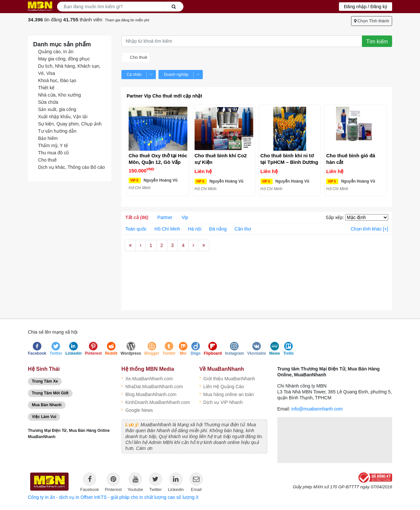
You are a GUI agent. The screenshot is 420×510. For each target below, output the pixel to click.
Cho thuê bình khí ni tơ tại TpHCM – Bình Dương (289, 159)
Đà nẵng (218, 229)
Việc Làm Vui (44, 417)
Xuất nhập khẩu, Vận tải (63, 117)
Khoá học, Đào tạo (57, 80)
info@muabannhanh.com (317, 409)
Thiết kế (46, 88)
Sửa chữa (48, 102)
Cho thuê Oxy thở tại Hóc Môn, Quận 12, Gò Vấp (158, 159)
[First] (130, 246)
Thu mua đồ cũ (53, 153)
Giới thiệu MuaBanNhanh (227, 378)
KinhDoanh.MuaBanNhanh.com (156, 402)
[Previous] (141, 246)
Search (174, 7)
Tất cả (137, 217)
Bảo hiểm (48, 138)
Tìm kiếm (377, 42)
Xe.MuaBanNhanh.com (147, 378)
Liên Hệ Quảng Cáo (222, 386)
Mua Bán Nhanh (47, 405)
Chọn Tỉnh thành (372, 21)
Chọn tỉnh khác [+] (369, 229)
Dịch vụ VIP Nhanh (221, 402)
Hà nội (195, 229)
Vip (185, 217)
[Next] (193, 246)
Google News (137, 410)
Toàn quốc (136, 229)
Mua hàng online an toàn (227, 394)
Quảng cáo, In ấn (56, 52)
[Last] (204, 246)
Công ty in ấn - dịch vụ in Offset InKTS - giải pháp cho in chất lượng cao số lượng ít (113, 497)
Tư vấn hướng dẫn (57, 131)
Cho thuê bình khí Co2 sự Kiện (221, 159)
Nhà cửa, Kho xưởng (60, 95)
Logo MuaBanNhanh (40, 6)
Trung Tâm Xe (45, 381)
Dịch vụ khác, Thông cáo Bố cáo (72, 167)
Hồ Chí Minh (167, 229)
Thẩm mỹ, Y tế (53, 145)
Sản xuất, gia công (57, 109)
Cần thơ (243, 229)
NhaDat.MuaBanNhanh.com (152, 386)
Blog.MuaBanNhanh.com (149, 394)
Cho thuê (47, 160)
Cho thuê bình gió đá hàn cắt (351, 159)
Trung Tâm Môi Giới (50, 393)
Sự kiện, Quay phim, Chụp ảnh (70, 124)
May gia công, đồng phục (64, 59)
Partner (165, 217)
